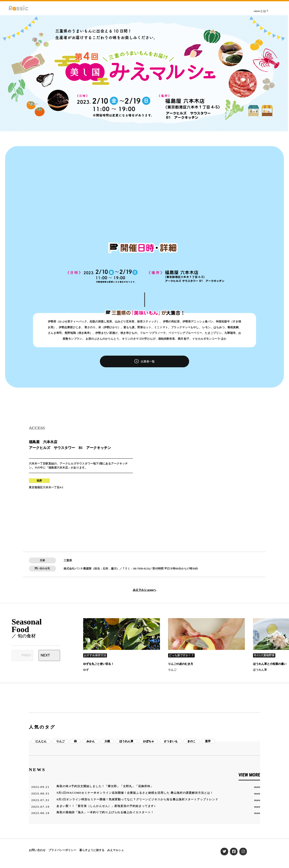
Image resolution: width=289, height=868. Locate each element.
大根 (107, 741)
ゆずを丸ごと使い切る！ (98, 664)
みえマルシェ (116, 850)
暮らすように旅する (92, 850)
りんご (172, 670)
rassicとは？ (261, 11)
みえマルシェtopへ (145, 590)
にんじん (41, 741)
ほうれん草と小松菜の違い (270, 664)
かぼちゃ (149, 741)
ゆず (86, 670)
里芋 (208, 741)
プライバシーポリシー (62, 850)
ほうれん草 (260, 670)
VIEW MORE (249, 775)
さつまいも (171, 741)
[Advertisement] (144, 204)
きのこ (192, 741)
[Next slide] (49, 655)
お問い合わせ (37, 850)
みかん (91, 741)
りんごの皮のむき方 (181, 664)
